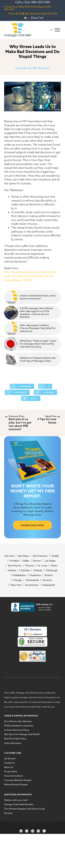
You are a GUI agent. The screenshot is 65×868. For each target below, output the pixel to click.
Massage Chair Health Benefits (19, 804)
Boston (49, 575)
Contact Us (10, 763)
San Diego (23, 556)
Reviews (8, 813)
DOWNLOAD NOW (32, 525)
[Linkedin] (45, 392)
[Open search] (52, 30)
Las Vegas (50, 561)
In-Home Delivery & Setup (17, 730)
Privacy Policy (11, 771)
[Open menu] (57, 30)
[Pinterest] (17, 392)
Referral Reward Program (16, 784)
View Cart (37, 18)
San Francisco (40, 556)
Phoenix (29, 566)
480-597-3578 (49, 14)
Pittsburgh (52, 570)
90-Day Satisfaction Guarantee (19, 726)
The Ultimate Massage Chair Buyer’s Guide (25, 809)
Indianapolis (48, 585)
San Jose (9, 556)
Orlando (38, 570)
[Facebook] (22, 386)
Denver (37, 561)
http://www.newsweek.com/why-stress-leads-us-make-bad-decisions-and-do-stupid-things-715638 (31, 276)
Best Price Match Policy (15, 739)
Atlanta (12, 570)
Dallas (26, 561)
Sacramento (32, 585)
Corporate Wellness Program (18, 780)
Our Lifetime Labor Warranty (18, 721)
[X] (45, 386)
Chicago (18, 580)
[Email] (31, 398)
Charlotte (25, 570)
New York (16, 585)
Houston (47, 580)
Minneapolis (32, 580)
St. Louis (42, 566)
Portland (14, 561)
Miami (54, 566)
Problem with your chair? (16, 800)
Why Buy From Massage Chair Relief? (22, 734)
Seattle (55, 556)
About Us (9, 767)
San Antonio (15, 566)
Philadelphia (19, 575)
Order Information (13, 743)
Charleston (35, 575)
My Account (10, 758)
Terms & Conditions (14, 776)
